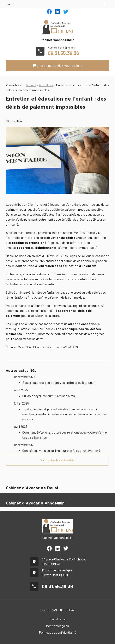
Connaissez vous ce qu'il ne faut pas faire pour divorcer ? (61, 450)
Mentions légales (57, 626)
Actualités (46, 85)
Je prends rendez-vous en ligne (57, 66)
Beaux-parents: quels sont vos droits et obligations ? (59, 382)
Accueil (31, 85)
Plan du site (57, 619)
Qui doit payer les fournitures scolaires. (49, 396)
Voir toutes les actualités (57, 460)
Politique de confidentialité (57, 632)
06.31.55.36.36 (63, 53)
